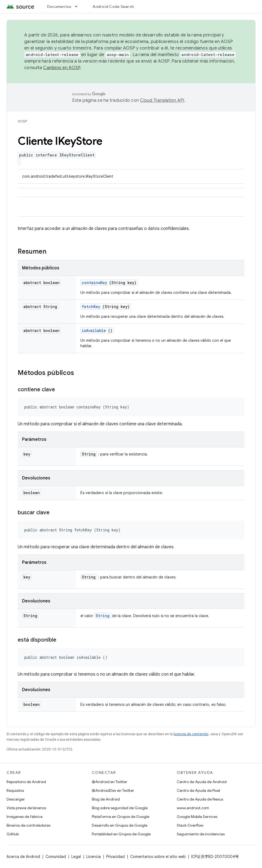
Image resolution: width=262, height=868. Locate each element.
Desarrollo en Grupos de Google (120, 825)
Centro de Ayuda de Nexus (200, 799)
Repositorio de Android (26, 782)
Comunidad (56, 857)
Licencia (94, 857)
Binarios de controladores (28, 825)
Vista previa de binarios (26, 808)
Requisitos (15, 790)
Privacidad (115, 857)
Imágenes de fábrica (25, 817)
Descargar (16, 799)
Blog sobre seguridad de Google (120, 808)
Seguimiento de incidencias (201, 834)
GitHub (13, 834)
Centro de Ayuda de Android (202, 782)
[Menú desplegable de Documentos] (79, 7)
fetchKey (91, 307)
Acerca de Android (23, 857)
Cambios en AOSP (62, 68)
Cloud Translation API (162, 100)
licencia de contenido (191, 734)
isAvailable (94, 330)
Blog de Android (106, 799)
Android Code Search (113, 7)
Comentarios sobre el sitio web (158, 857)
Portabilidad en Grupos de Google (121, 834)
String (103, 616)
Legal (76, 857)
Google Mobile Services (197, 817)
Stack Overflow (190, 825)
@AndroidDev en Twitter (113, 790)
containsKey (94, 283)
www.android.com (193, 808)
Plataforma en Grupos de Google (121, 817)
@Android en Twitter (109, 782)
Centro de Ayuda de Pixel (198, 790)
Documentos (59, 7)
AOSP (22, 121)
